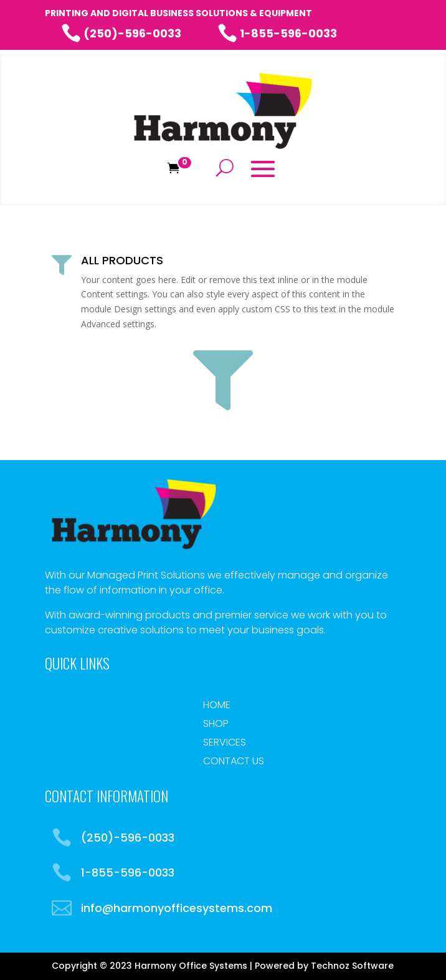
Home (217, 706)
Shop (216, 725)
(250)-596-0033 (121, 33)
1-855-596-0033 (277, 33)
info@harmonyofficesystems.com (177, 908)
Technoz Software (352, 966)
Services (225, 744)
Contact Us (234, 762)
